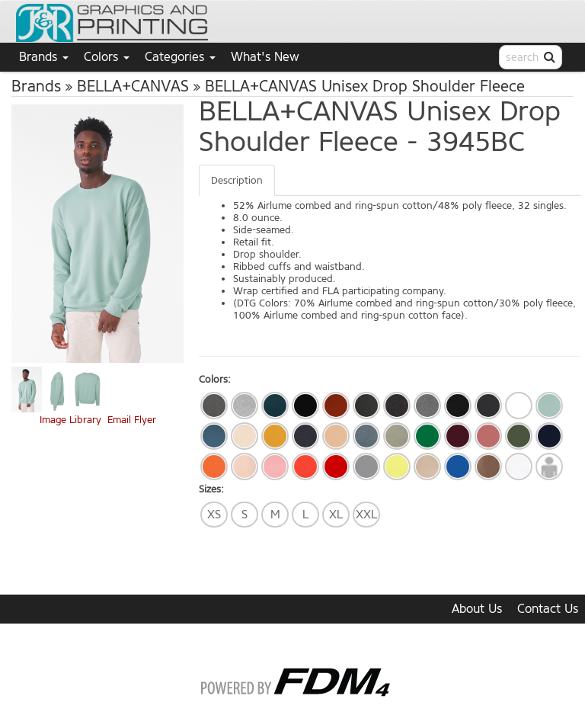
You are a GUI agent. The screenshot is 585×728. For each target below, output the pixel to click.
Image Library (70, 420)
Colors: (215, 379)
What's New (265, 57)
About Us (477, 609)
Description (237, 180)
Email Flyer (132, 420)
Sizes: (211, 489)
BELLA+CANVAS (133, 87)
